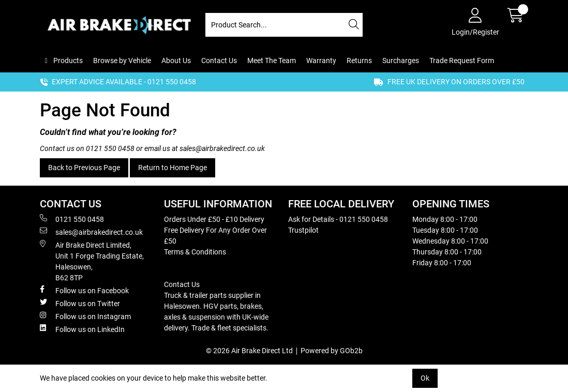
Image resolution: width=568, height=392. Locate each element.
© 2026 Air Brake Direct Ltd (249, 351)
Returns (359, 61)
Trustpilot (303, 230)
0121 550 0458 (110, 148)
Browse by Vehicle (122, 61)
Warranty (321, 61)
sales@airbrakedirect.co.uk (222, 148)
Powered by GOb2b (332, 351)
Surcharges (401, 61)
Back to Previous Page (84, 168)
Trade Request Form (462, 61)
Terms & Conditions (195, 252)
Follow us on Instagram (85, 316)
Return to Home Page (173, 168)
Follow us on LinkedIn (82, 329)
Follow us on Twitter (80, 303)
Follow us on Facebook (84, 290)
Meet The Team (272, 61)
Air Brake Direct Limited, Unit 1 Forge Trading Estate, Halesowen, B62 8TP (92, 261)
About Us (176, 61)
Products (67, 61)
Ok (425, 378)
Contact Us (219, 61)
